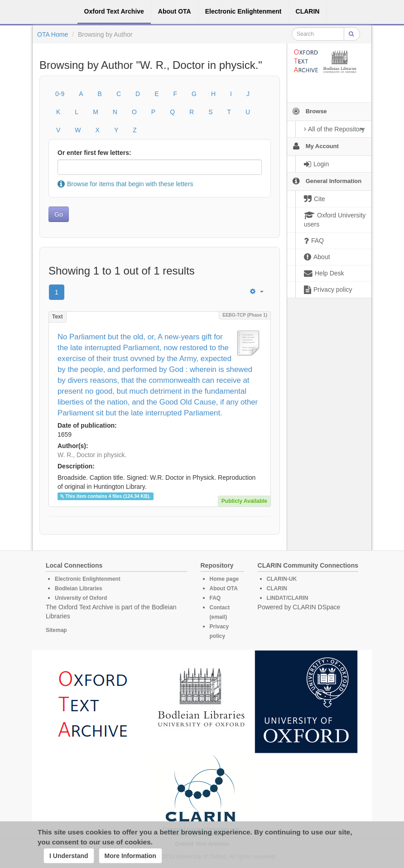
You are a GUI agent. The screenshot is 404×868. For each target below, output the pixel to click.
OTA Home (53, 34)
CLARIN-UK (282, 579)
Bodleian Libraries (79, 588)
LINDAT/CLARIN (288, 598)
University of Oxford (81, 598)
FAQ (215, 598)
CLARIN (277, 588)
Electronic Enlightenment (88, 579)
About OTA (224, 588)
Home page (224, 579)
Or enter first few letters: (94, 153)
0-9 (60, 94)
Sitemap (56, 630)
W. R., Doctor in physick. (92, 455)
